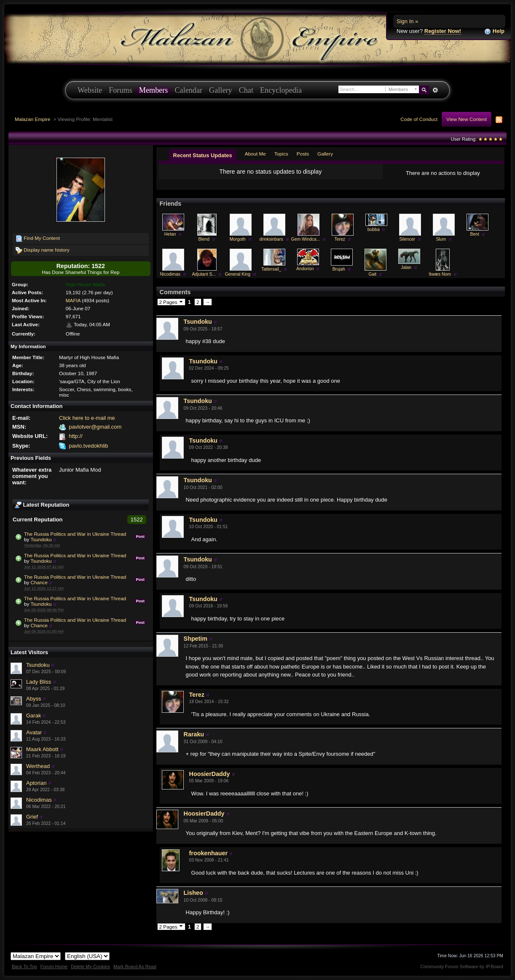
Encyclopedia (281, 90)
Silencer (407, 239)
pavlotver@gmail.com (95, 427)
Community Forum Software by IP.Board (462, 967)
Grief (32, 817)
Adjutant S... (204, 274)
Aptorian (36, 783)
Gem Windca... (306, 239)
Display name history (43, 250)
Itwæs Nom (440, 274)
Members (154, 90)
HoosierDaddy (210, 774)
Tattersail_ (271, 269)
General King (237, 274)
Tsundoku (41, 539)
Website (90, 90)
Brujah (339, 269)
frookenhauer (208, 853)
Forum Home (54, 967)
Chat (246, 90)
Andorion (305, 269)
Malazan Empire (32, 119)
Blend (204, 239)
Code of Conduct (419, 119)
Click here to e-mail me (87, 418)
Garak (34, 716)
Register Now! (443, 31)
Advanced (435, 90)
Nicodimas (39, 800)
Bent (475, 234)
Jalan (406, 267)
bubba (374, 230)
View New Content (467, 119)
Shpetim (196, 639)
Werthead (38, 766)
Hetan (170, 234)
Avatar (34, 732)
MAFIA (73, 300)
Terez (340, 239)
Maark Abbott (42, 749)
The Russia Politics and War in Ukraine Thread (75, 534)
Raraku (194, 734)
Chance (39, 582)
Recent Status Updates (203, 155)
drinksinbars (271, 239)
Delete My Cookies (90, 967)
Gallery (221, 90)
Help (494, 31)
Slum (441, 239)
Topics (281, 154)
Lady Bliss (39, 682)
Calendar (188, 90)
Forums (121, 90)
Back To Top (24, 967)
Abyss (34, 699)
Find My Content (38, 239)
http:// (76, 436)
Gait (372, 274)
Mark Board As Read (135, 967)
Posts (303, 154)
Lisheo (193, 893)
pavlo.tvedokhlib (88, 446)
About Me (255, 154)
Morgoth (238, 239)
